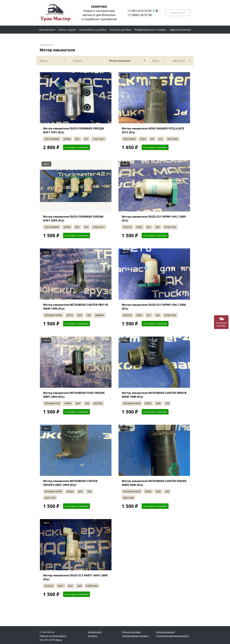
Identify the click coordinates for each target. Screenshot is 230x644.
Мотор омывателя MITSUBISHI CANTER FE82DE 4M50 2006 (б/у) (154, 483)
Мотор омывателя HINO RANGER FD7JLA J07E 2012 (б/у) (153, 130)
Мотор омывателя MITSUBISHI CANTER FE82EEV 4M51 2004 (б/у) (70, 483)
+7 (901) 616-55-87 (140, 11)
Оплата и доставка (131, 632)
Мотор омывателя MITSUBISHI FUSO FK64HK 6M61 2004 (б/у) (74, 395)
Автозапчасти (46, 45)
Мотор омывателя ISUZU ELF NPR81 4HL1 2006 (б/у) (154, 307)
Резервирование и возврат (135, 636)
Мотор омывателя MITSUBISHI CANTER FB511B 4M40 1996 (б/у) (75, 307)
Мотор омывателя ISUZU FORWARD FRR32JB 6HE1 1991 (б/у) (73, 130)
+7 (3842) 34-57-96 (140, 15)
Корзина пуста (178, 13)
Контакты (93, 636)
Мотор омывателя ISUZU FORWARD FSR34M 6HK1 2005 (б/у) (73, 218)
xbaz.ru (59, 640)
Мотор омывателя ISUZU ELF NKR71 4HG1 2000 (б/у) (75, 577)
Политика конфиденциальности (172, 636)
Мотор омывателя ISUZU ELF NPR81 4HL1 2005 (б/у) (154, 218)
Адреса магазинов (165, 632)
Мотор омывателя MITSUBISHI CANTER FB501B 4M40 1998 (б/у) (154, 395)
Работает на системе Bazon (53, 636)
